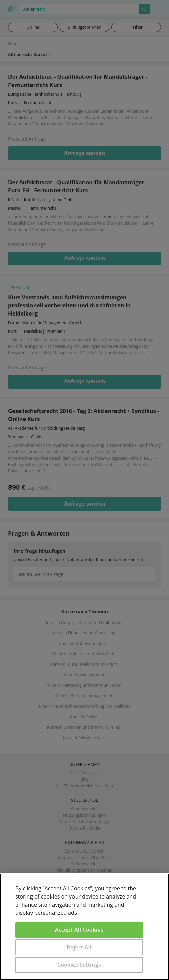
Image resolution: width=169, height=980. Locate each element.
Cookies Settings (79, 965)
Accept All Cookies (79, 930)
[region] (84, 927)
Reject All (79, 947)
